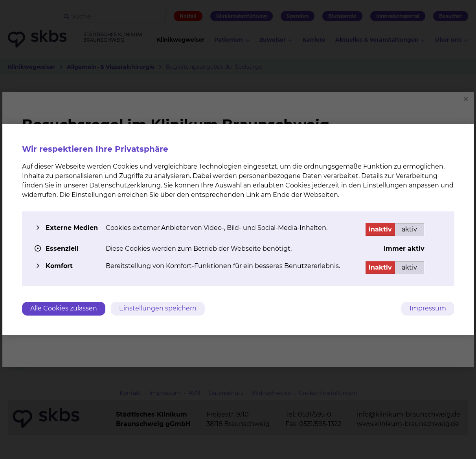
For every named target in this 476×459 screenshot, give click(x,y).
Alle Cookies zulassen (64, 308)
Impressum (428, 308)
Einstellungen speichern (158, 308)
